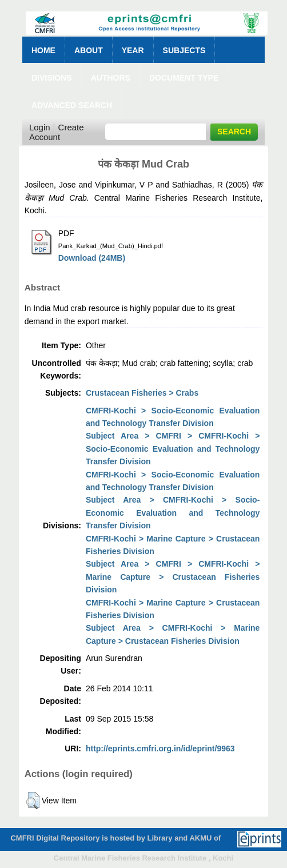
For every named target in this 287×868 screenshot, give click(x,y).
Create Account (57, 132)
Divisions (52, 78)
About (89, 50)
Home (43, 50)
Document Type (184, 78)
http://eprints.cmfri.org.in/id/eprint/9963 (160, 748)
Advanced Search (72, 105)
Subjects (184, 50)
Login (40, 127)
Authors (111, 78)
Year (133, 50)
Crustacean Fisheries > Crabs (142, 393)
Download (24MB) (92, 258)
